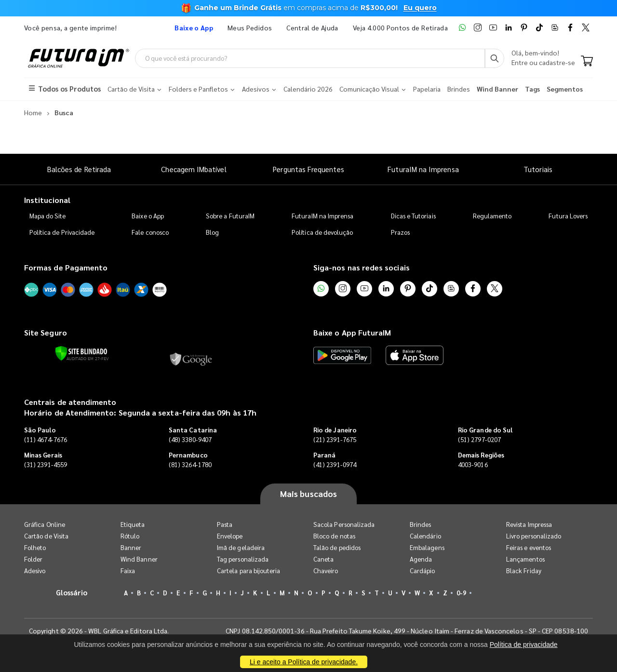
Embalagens (427, 547)
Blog (212, 232)
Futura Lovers (568, 216)
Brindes (420, 524)
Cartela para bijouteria (249, 571)
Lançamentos (525, 559)
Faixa (128, 571)
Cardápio (423, 571)
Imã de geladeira (241, 547)
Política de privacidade (524, 645)
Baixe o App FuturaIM (352, 332)
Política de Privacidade (62, 232)
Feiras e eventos (529, 547)
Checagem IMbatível (194, 169)
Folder (33, 559)
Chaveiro (326, 571)
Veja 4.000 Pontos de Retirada (400, 27)
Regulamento (492, 216)
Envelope (230, 536)
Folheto (35, 547)
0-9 (461, 593)
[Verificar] (81, 353)
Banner (131, 547)
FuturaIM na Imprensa (423, 169)
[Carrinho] (587, 62)
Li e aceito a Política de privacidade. (304, 662)
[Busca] (495, 58)
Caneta (323, 559)
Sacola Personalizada (344, 524)
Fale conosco (150, 232)
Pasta (225, 524)
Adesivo (35, 571)
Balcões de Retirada (79, 169)
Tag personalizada (243, 559)
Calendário (425, 536)
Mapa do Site (48, 216)
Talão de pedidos (337, 547)
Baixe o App (148, 216)
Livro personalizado (534, 536)
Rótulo (130, 536)
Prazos (400, 232)
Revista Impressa (529, 524)
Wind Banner (139, 559)
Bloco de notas (334, 536)
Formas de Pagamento (66, 267)
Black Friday (524, 571)
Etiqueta (133, 524)
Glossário (72, 592)
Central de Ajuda (312, 27)
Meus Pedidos (250, 27)
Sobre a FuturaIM (230, 216)
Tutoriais (538, 169)
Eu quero (420, 8)
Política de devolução (322, 232)
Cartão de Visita (46, 536)
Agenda (421, 559)
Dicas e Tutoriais (413, 216)
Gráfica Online (45, 524)
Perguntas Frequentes (308, 169)
